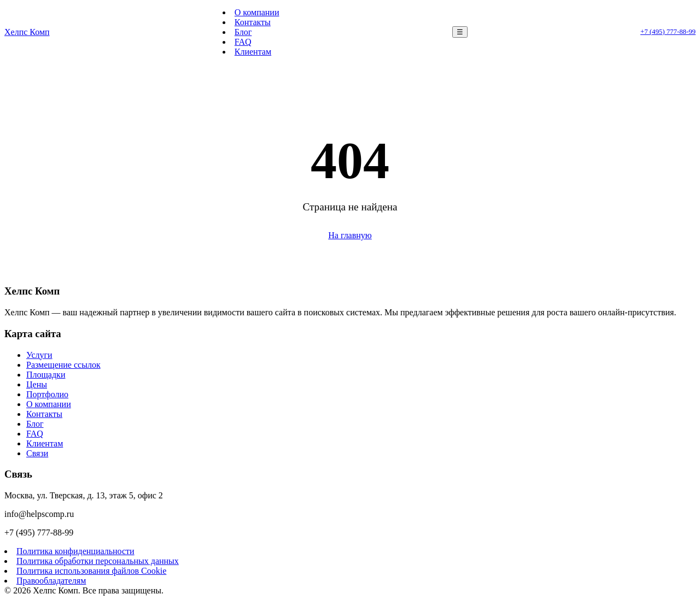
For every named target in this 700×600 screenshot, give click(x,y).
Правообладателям (51, 581)
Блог (243, 32)
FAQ (243, 42)
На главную (350, 235)
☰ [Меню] (460, 32)
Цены (37, 384)
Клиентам (253, 52)
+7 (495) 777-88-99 (668, 32)
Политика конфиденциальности (75, 551)
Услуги (39, 355)
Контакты (253, 22)
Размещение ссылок (63, 365)
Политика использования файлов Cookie (91, 571)
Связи (37, 453)
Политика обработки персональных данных (98, 561)
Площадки (46, 375)
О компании (257, 12)
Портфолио (47, 394)
